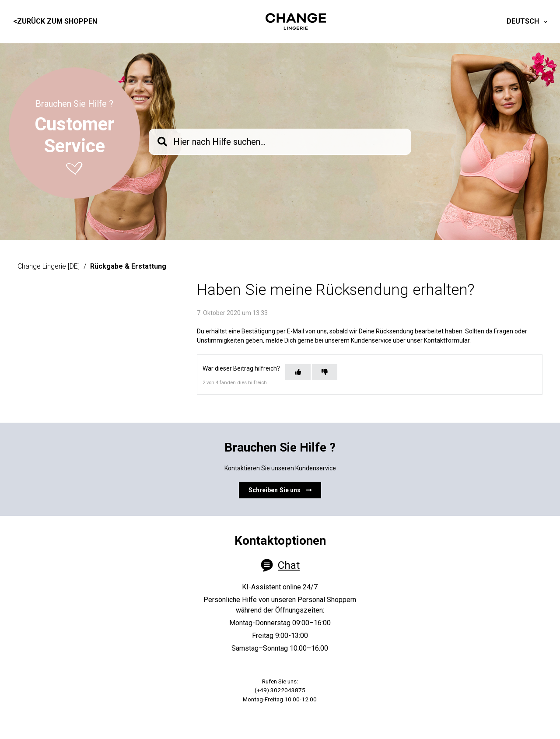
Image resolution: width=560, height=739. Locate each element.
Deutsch (524, 21)
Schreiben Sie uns (280, 490)
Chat (289, 565)
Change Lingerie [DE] (49, 266)
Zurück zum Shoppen (55, 21)
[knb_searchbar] (280, 142)
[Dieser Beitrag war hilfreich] (298, 372)
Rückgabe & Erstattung (128, 266)
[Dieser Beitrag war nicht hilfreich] (325, 372)
